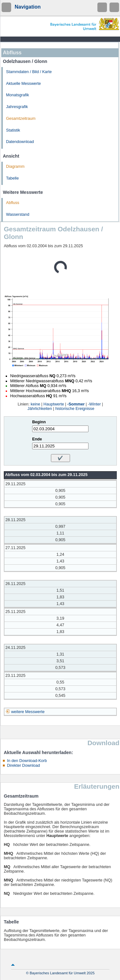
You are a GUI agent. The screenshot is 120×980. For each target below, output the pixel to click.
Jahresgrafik (17, 107)
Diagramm (15, 167)
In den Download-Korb (27, 761)
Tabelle (12, 178)
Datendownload (20, 142)
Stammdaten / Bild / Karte (29, 72)
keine (35, 404)
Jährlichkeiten (40, 409)
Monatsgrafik (18, 95)
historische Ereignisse (75, 409)
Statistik (13, 130)
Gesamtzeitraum (21, 119)
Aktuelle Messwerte (23, 84)
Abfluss (13, 203)
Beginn (39, 422)
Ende (37, 439)
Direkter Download (24, 766)
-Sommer (76, 404)
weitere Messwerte (28, 712)
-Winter (94, 404)
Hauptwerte (54, 404)
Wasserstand (18, 214)
